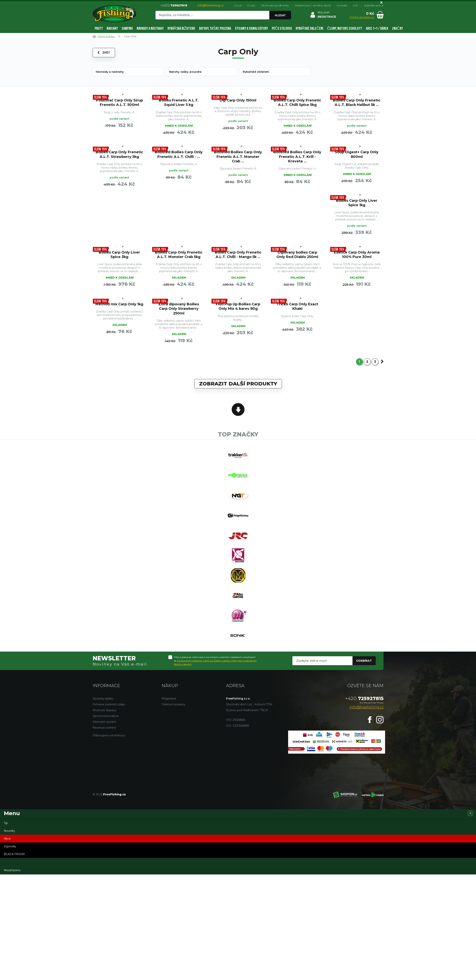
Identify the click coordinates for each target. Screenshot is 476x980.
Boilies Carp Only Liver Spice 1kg (357, 203)
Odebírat (364, 664)
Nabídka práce (374, 5)
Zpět (104, 53)
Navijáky (112, 29)
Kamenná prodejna (106, 719)
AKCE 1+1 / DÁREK (377, 29)
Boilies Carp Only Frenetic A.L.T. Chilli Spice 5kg (297, 102)
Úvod (238, 5)
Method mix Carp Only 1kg (119, 305)
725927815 (364, 701)
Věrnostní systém (105, 725)
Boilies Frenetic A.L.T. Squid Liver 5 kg (179, 102)
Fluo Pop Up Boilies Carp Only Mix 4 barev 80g (238, 307)
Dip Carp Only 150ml (238, 100)
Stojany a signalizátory (251, 29)
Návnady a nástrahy (150, 29)
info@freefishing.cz (211, 5)
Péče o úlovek (282, 29)
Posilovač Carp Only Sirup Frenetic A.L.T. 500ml (119, 102)
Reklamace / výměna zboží (313, 5)
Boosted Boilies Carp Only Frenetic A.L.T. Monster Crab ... (238, 157)
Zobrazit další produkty (238, 385)
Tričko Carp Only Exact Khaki (297, 307)
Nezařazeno (12, 873)
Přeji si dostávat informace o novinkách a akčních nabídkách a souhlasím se (215, 664)
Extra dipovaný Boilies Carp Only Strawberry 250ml (179, 310)
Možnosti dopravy (105, 713)
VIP (356, 5)
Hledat (280, 15)
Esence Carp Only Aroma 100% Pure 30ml (357, 255)
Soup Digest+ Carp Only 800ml (357, 155)
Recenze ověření (104, 731)
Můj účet (324, 12)
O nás (251, 5)
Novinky (9, 834)
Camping (127, 29)
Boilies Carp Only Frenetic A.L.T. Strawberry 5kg (119, 155)
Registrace (169, 701)
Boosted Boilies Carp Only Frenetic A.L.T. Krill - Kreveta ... (297, 157)
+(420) (174, 5)
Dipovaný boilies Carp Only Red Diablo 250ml (297, 255)
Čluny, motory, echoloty (345, 29)
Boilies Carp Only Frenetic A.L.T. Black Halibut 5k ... (357, 102)
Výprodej (10, 849)
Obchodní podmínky (275, 5)
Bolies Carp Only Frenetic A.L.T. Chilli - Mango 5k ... (238, 255)
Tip (6, 826)
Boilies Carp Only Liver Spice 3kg (119, 255)
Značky (397, 29)
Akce (7, 841)
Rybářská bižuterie (181, 29)
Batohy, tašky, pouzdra (215, 29)
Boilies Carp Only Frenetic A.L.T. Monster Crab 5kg (179, 255)
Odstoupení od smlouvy (109, 738)
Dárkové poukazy (174, 707)
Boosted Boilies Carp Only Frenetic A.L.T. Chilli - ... (179, 155)
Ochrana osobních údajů (109, 707)
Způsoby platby (103, 701)
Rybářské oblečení (309, 29)
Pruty (99, 29)
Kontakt (342, 5)
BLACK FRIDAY (14, 857)
